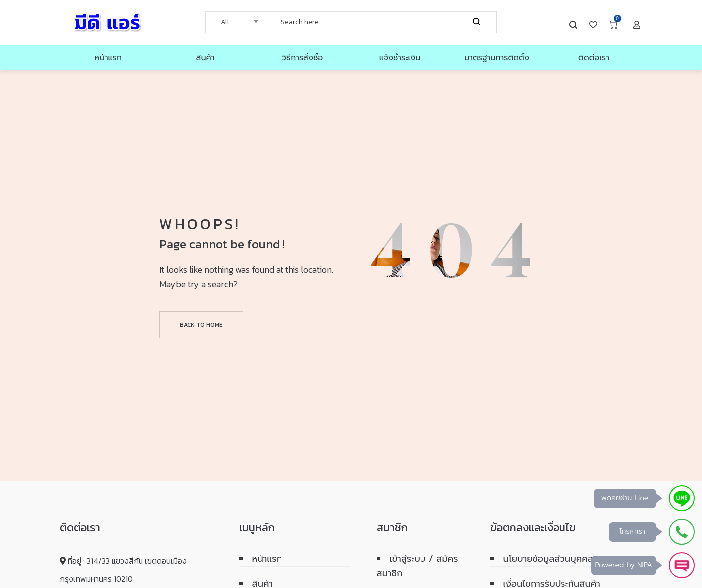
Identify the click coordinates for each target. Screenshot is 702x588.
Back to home (201, 325)
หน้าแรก (267, 559)
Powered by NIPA (624, 565)
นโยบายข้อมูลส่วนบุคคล (548, 559)
